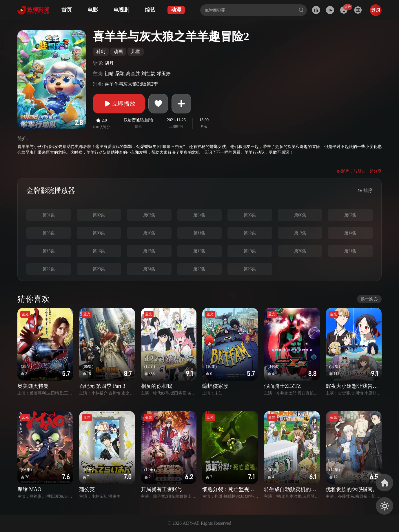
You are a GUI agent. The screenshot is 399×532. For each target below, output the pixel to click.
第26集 (250, 269)
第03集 (149, 215)
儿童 (136, 51)
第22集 (49, 269)
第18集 (199, 251)
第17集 (149, 251)
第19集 (250, 251)
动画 (118, 51)
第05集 (250, 215)
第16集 (99, 251)
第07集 (350, 215)
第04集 (199, 215)
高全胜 (133, 74)
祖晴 (109, 74)
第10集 (149, 233)
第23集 (99, 269)
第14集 (350, 233)
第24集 (149, 269)
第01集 (49, 215)
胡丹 (109, 63)
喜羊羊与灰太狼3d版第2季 (131, 84)
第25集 (199, 269)
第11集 (199, 233)
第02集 (99, 215)
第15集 (49, 251)
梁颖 (120, 74)
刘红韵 (148, 74)
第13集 (300, 233)
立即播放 (119, 104)
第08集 (49, 233)
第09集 (99, 233)
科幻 (101, 51)
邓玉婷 (164, 74)
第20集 (300, 251)
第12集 (250, 233)
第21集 (350, 251)
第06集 (300, 215)
